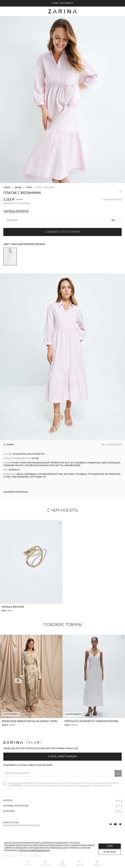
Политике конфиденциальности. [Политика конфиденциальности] (34, 851)
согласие (17, 783)
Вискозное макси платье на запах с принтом (32, 721)
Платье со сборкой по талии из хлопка (91, 721)
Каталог (62, 800)
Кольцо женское (13, 607)
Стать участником (62, 757)
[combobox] (62, 221)
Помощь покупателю (62, 806)
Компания (62, 811)
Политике (85, 786)
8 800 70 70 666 (11, 823)
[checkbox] (5, 783)
